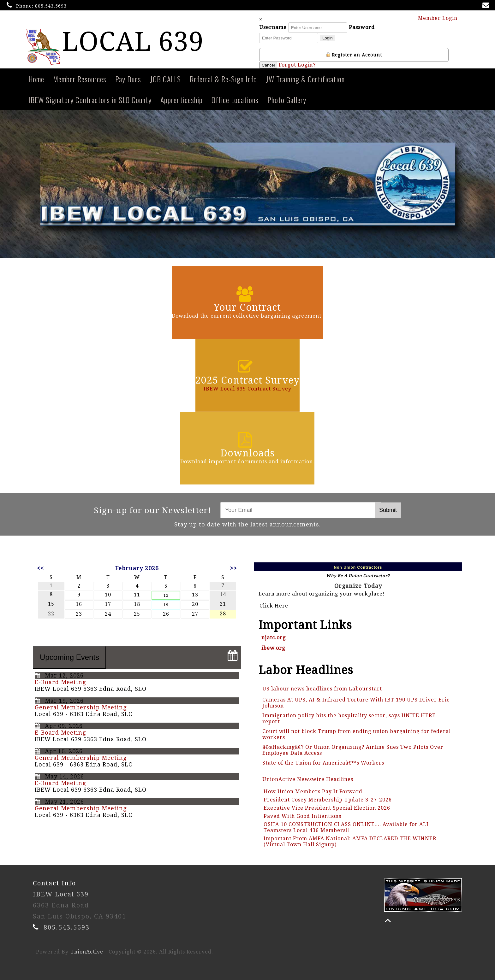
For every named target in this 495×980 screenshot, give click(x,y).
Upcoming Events (69, 657)
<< (40, 568)
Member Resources (80, 79)
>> (234, 568)
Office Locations (235, 100)
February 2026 (137, 568)
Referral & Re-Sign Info (223, 79)
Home (36, 79)
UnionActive (87, 952)
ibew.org (273, 648)
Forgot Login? (298, 65)
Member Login (441, 18)
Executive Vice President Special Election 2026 (327, 808)
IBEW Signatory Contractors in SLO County (90, 100)
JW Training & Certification (305, 79)
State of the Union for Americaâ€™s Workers (323, 763)
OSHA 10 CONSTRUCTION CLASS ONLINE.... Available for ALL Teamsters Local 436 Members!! (347, 827)
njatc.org (274, 638)
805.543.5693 (51, 6)
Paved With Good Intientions (302, 816)
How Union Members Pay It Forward (313, 792)
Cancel (269, 65)
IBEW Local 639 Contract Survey (247, 389)
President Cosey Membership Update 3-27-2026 (328, 800)
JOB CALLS (165, 79)
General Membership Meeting (81, 707)
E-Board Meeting (60, 682)
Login (328, 38)
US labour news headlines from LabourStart (322, 689)
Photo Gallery (287, 100)
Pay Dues (128, 79)
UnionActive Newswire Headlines (308, 779)
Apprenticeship (182, 100)
